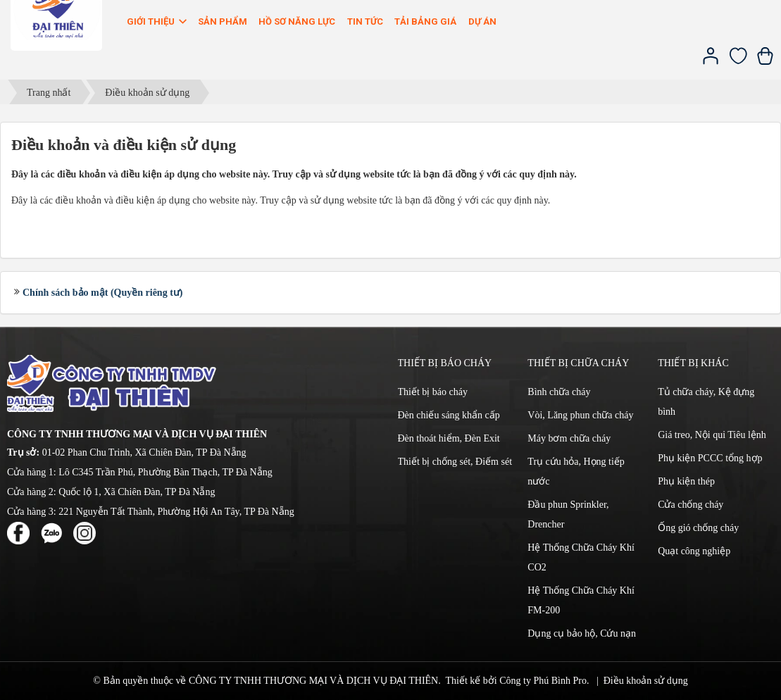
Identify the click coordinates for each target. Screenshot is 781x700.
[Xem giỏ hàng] (765, 62)
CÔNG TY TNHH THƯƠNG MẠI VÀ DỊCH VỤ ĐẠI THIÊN (313, 681)
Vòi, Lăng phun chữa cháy (580, 415)
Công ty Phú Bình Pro (543, 681)
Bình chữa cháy (559, 392)
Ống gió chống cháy (698, 528)
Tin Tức (365, 21)
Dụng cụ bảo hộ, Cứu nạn (582, 633)
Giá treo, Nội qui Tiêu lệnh (712, 435)
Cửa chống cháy (691, 505)
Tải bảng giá (425, 21)
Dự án (482, 21)
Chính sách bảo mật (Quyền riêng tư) (102, 293)
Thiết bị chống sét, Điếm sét (455, 462)
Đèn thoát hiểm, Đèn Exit (449, 438)
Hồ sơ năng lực (297, 21)
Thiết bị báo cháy (433, 392)
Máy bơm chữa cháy (569, 438)
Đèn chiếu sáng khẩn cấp (449, 415)
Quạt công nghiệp (694, 551)
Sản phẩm (223, 21)
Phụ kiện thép (686, 481)
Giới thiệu (158, 21)
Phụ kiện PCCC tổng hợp (710, 458)
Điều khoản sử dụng (646, 681)
